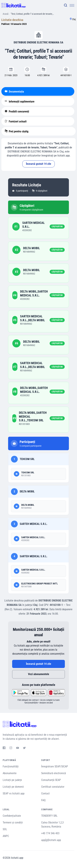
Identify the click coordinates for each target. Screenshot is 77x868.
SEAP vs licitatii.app (14, 793)
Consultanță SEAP (51, 780)
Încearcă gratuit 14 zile (39, 164)
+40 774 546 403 (50, 833)
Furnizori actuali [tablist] (16, 121)
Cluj (74, 19)
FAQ (43, 800)
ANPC (6, 836)
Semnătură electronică (54, 773)
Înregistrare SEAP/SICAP (55, 766)
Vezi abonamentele (39, 674)
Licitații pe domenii (13, 787)
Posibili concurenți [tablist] (17, 111)
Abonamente (10, 773)
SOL (5, 829)
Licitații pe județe (12, 780)
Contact (45, 793)
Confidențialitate (12, 816)
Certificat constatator (53, 787)
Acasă (6, 14)
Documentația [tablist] (14, 91)
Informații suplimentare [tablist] (20, 101)
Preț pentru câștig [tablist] (17, 131)
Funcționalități (11, 766)
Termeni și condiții (13, 823)
